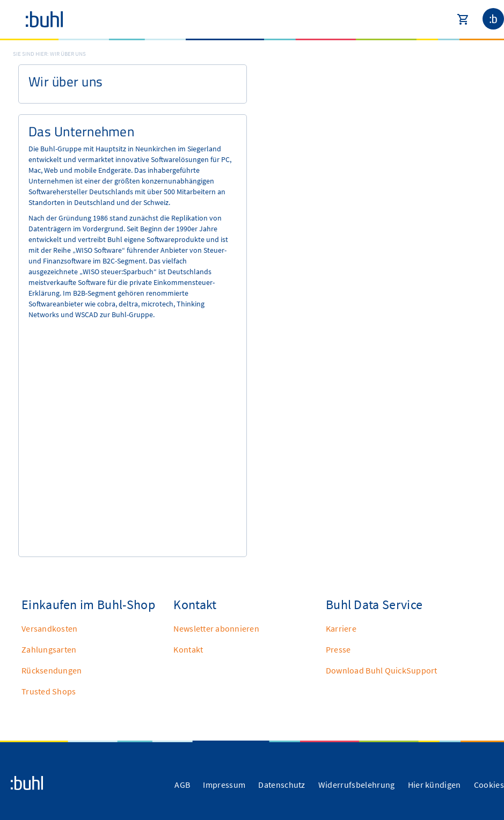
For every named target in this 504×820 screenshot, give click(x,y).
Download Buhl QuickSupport (382, 670)
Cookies (489, 785)
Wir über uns (68, 54)
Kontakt (188, 649)
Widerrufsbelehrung (357, 785)
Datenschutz (282, 785)
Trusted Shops (49, 691)
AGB (182, 785)
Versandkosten (49, 628)
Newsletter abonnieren (216, 628)
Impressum (224, 785)
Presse (338, 649)
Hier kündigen (434, 785)
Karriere (341, 628)
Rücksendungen (52, 670)
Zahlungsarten (49, 649)
